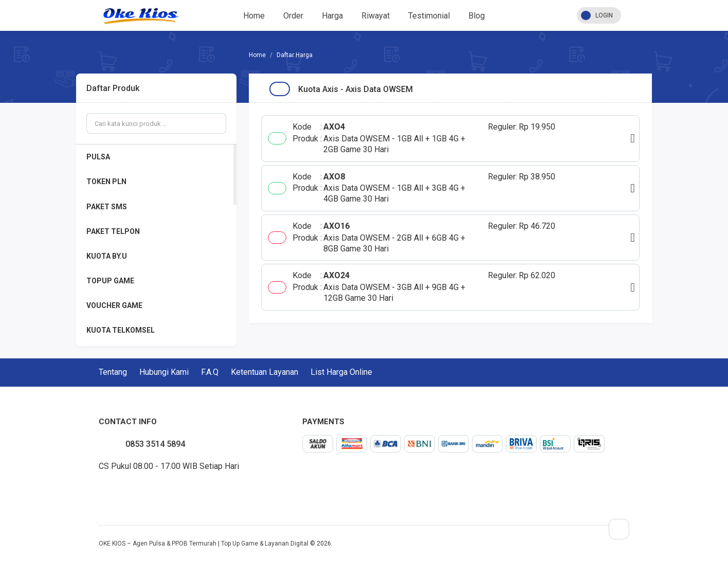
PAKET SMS (107, 207)
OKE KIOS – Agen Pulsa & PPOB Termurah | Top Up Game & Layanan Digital (204, 543)
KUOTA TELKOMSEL (121, 330)
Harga (332, 16)
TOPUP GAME (110, 281)
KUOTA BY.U (107, 256)
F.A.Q (210, 372)
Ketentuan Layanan (265, 372)
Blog (477, 16)
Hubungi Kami (164, 372)
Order (293, 16)
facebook (99, 490)
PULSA (98, 157)
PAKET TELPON (113, 231)
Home (254, 16)
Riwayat (376, 16)
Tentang (113, 372)
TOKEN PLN (106, 182)
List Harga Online (341, 372)
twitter (107, 490)
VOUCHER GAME (114, 305)
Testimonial (429, 16)
